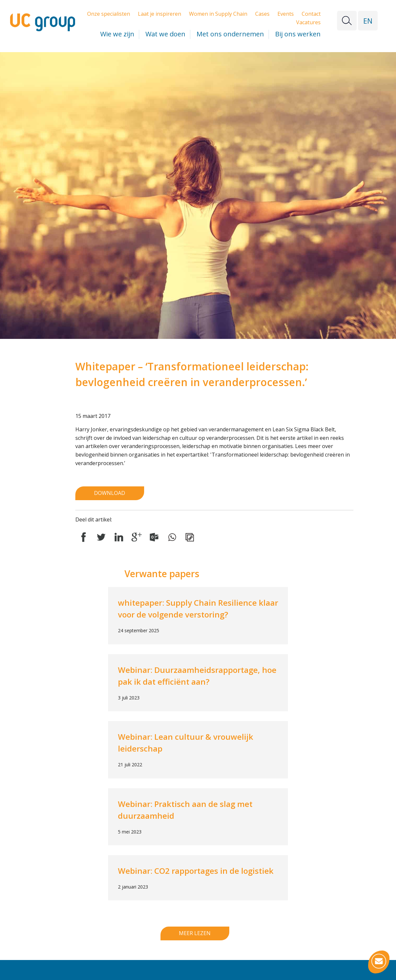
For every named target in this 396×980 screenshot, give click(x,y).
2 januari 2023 (133, 887)
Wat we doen (165, 34)
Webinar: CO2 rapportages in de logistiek (196, 871)
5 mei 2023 (130, 832)
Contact (311, 14)
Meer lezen (195, 933)
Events (286, 14)
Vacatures (308, 22)
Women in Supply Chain (218, 14)
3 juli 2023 (129, 698)
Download (110, 493)
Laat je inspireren (160, 14)
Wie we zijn (117, 34)
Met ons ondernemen (230, 34)
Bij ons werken (298, 34)
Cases (262, 14)
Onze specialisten (109, 14)
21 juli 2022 (130, 764)
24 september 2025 (139, 630)
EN (368, 21)
